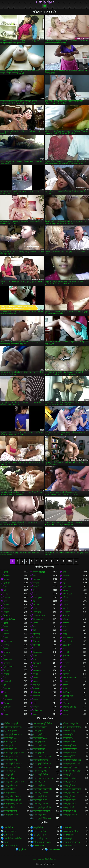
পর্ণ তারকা (66, 612)
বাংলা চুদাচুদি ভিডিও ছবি (72, 764)
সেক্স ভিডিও (8, 835)
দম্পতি (6, 645)
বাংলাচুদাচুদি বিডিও (11, 815)
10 (57, 561)
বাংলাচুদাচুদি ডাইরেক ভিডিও (73, 793)
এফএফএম (8, 660)
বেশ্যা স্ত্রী (66, 652)
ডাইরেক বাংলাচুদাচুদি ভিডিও (14, 727)
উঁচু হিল (7, 703)
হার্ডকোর (66, 576)
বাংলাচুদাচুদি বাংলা (11, 811)
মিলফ (6, 594)
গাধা (64, 572)
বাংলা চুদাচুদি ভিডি (11, 760)
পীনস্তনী (7, 576)
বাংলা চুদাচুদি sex (10, 738)
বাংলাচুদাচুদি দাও (69, 796)
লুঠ (5, 590)
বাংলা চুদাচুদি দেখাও (11, 756)
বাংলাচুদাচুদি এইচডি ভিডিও (14, 782)
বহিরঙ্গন (66, 619)
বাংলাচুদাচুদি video (11, 778)
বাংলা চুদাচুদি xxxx (11, 745)
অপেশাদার (8, 616)
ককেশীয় (66, 627)
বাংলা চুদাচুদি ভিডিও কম (42, 764)
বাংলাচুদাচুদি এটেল (69, 782)
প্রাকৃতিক (66, 616)
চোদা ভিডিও (8, 828)
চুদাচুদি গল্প (22, 849)
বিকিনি (6, 674)
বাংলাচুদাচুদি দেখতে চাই (12, 800)
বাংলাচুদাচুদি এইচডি (70, 778)
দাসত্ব (65, 667)
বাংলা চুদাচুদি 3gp (69, 731)
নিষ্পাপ (36, 590)
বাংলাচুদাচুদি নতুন (69, 800)
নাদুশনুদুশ (66, 656)
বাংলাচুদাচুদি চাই (10, 789)
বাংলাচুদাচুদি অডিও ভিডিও (43, 778)
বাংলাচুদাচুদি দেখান (40, 800)
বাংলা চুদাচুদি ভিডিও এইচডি (14, 764)
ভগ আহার (66, 670)
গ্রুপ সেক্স (66, 663)
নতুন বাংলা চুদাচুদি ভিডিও (72, 727)
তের (6, 587)
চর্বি (5, 685)
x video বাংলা (39, 846)
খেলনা (65, 601)
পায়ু (5, 696)
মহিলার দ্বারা (67, 594)
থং (5, 656)
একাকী (65, 630)
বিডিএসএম (38, 652)
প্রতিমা (36, 714)
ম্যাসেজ (65, 714)
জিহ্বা (6, 714)
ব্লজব (6, 572)
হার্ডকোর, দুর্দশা (68, 696)
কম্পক (36, 674)
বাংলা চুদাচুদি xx (39, 742)
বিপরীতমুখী (67, 692)
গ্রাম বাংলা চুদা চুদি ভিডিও (43, 723)
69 (5, 692)
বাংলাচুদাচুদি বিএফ (69, 811)
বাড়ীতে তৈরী (67, 641)
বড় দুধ (6, 579)
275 (70, 561)
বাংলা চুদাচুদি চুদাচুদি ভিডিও (14, 753)
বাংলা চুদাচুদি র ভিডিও (71, 767)
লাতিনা (36, 678)
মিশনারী (36, 587)
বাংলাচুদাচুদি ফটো (69, 804)
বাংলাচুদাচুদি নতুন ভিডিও (13, 804)
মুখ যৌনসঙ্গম (9, 667)
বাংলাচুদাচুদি (45, 2)
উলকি (6, 638)
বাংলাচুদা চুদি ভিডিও (41, 775)
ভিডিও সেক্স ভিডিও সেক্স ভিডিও (43, 842)
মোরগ (36, 681)
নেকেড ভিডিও (68, 828)
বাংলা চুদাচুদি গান (10, 749)
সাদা (64, 579)
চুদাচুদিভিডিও (38, 828)
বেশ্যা (6, 623)
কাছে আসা (8, 641)
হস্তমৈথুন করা (38, 598)
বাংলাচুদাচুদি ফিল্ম (10, 807)
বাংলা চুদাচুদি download (13, 734)
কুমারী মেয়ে (67, 587)
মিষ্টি (35, 630)
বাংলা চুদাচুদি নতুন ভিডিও (43, 756)
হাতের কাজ (67, 645)
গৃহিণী (35, 656)
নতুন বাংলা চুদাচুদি (40, 727)
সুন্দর (35, 594)
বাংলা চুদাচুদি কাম (40, 745)
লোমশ (36, 623)
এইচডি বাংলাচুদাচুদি (11, 723)
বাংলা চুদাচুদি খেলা (69, 745)
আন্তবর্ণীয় (37, 638)
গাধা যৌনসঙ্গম (68, 638)
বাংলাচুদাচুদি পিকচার (41, 804)
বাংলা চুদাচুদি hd (39, 734)
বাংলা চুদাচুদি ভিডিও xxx (72, 760)
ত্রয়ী (5, 601)
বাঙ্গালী (65, 700)
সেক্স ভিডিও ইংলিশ (11, 846)
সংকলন (7, 608)
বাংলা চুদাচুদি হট (10, 771)
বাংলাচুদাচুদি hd (68, 775)
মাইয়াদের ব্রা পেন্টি (69, 707)
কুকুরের (36, 583)
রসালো (65, 685)
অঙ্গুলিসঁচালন (10, 619)
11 (63, 561)
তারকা (6, 649)
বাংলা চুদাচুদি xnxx (11, 742)
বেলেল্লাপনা (8, 700)
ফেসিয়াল (66, 623)
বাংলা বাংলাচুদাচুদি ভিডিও (72, 771)
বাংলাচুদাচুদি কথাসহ (11, 785)
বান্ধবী (6, 634)
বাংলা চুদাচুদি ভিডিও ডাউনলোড (14, 767)
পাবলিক (66, 711)
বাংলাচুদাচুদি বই (68, 807)
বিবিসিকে (37, 645)
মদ (5, 678)
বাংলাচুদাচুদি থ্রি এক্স (41, 796)
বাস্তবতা (66, 649)
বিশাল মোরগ (38, 619)
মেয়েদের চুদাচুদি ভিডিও (71, 842)
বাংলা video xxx (69, 835)
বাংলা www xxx (54, 849)
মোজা (36, 700)
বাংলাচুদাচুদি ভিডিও (70, 815)
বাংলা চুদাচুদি (38, 731)
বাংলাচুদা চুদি (9, 775)
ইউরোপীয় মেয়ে (39, 572)
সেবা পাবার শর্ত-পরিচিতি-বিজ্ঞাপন (44, 859)
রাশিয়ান (7, 663)
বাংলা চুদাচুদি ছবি (40, 753)
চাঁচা (64, 583)
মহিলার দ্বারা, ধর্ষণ (69, 678)
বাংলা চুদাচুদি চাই (39, 749)
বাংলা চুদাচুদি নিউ (69, 756)
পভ (35, 627)
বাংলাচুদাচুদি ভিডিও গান (42, 818)
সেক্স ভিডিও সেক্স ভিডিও (13, 839)
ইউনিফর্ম (66, 703)
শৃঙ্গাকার (7, 612)
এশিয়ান (65, 598)
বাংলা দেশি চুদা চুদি (40, 839)
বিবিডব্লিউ (37, 663)
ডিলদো (36, 641)
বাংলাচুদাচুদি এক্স (39, 782)
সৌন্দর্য (65, 605)
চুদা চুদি (6, 842)
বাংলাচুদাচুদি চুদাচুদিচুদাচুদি (43, 789)
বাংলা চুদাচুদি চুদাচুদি (70, 749)
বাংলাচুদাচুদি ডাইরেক (41, 793)
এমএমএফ (37, 670)
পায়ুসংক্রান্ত (37, 612)
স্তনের (65, 689)
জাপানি (65, 608)
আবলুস (7, 652)
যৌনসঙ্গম (37, 692)
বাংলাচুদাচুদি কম (39, 785)
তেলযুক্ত (66, 674)
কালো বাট (8, 681)
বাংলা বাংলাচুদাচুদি (40, 771)
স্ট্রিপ (35, 601)
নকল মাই (37, 696)
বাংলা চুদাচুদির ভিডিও (71, 831)
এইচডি (65, 590)
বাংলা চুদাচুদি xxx (69, 742)
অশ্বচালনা (37, 579)
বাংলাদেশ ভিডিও (40, 831)
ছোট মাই (7, 583)
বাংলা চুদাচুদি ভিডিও (41, 760)
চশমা (64, 660)
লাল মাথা (37, 634)
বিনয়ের (36, 605)
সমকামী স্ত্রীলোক (39, 616)
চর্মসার (65, 634)
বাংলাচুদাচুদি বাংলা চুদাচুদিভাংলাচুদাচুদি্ (43, 811)
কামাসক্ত (7, 598)
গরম (35, 608)
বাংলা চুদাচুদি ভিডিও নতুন (43, 767)
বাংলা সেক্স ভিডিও (69, 846)
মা (34, 649)
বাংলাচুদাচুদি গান (69, 785)
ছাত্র (35, 660)
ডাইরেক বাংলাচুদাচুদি (70, 723)
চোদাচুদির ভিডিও (40, 835)
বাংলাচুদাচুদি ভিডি (40, 815)
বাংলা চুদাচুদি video (40, 738)
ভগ (35, 576)
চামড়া (6, 627)
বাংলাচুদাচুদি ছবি (10, 793)
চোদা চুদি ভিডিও (10, 831)
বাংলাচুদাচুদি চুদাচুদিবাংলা (72, 789)
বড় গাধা (36, 685)
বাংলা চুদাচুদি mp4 (69, 734)
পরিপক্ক (36, 689)
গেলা (35, 667)
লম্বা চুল (7, 670)
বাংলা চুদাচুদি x (68, 738)
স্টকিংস (7, 605)
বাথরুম (36, 707)
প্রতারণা (66, 681)
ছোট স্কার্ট (7, 707)
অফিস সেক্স (38, 711)
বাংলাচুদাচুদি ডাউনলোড (13, 796)
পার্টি (35, 703)
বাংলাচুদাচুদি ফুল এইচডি (42, 807)
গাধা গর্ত (7, 689)
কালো (6, 630)
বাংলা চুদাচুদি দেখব (69, 753)
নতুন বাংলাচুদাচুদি (10, 731)
